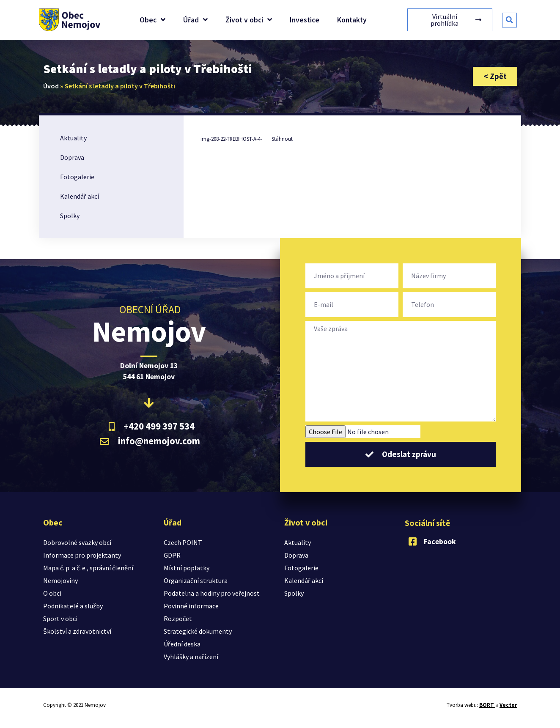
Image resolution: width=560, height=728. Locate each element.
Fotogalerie (77, 177)
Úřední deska (182, 644)
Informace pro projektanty (82, 555)
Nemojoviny (60, 580)
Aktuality (73, 138)
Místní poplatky (187, 568)
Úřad (195, 20)
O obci (52, 593)
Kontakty (352, 20)
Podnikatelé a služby (73, 606)
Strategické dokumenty (198, 631)
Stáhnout (282, 139)
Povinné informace (191, 606)
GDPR (172, 555)
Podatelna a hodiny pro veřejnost (212, 593)
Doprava (72, 157)
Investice (305, 20)
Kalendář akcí (80, 196)
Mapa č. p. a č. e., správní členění (88, 568)
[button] (509, 20)
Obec (152, 20)
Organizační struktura (196, 580)
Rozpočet (178, 619)
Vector (508, 705)
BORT (487, 705)
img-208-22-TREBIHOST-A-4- (231, 139)
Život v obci (249, 20)
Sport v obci (60, 619)
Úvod (51, 86)
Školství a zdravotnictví (77, 631)
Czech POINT (183, 542)
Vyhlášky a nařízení (191, 657)
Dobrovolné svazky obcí (77, 542)
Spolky (70, 216)
